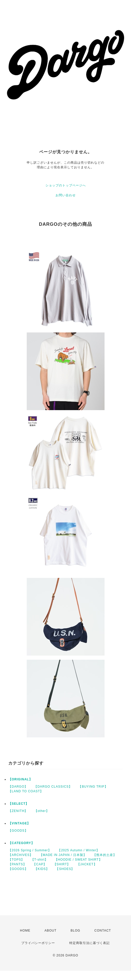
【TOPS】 (16, 860)
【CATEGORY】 (21, 843)
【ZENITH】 (18, 811)
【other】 (42, 811)
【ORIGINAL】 (20, 779)
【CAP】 (40, 864)
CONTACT (103, 931)
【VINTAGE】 (19, 823)
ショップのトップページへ (66, 185)
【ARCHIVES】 (21, 855)
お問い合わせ (66, 195)
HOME (25, 931)
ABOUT (50, 931)
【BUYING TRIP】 (93, 787)
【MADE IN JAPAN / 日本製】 (63, 855)
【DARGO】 (18, 787)
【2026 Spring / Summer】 (30, 850)
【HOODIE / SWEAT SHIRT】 (78, 860)
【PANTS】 (17, 864)
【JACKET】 (87, 864)
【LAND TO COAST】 (26, 791)
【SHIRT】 (62, 864)
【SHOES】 (65, 869)
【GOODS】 (18, 831)
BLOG (75, 931)
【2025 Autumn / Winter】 (79, 850)
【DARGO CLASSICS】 (53, 787)
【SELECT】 (19, 804)
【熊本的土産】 (105, 855)
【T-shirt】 (39, 860)
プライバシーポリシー (38, 943)
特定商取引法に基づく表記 (89, 943)
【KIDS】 (42, 869)
